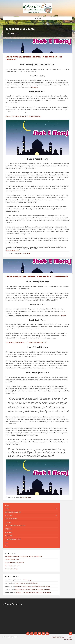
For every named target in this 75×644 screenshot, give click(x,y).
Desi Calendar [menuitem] (68, 639)
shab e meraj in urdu (12, 250)
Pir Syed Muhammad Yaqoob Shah (14, 563)
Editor (21, 253)
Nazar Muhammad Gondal (12, 560)
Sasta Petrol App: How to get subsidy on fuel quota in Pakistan (32, 586)
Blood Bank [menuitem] (69, 637)
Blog (25, 253)
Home (7, 34)
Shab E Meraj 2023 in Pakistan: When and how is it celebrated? (37, 277)
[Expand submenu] (56, 509)
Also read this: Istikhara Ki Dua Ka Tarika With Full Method (23, 116)
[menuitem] (31, 505)
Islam (29, 253)
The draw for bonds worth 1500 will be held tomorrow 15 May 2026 (23, 556)
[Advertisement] (56, 616)
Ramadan (34, 87)
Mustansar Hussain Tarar (12, 569)
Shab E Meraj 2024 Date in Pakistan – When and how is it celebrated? (34, 58)
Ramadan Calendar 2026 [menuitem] (57, 637)
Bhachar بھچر (27, 580)
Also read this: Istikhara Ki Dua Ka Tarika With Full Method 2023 (26, 342)
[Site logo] (37, 13)
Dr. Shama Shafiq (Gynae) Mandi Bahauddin (26, 583)
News (12, 34)
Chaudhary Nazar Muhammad (13, 566)
